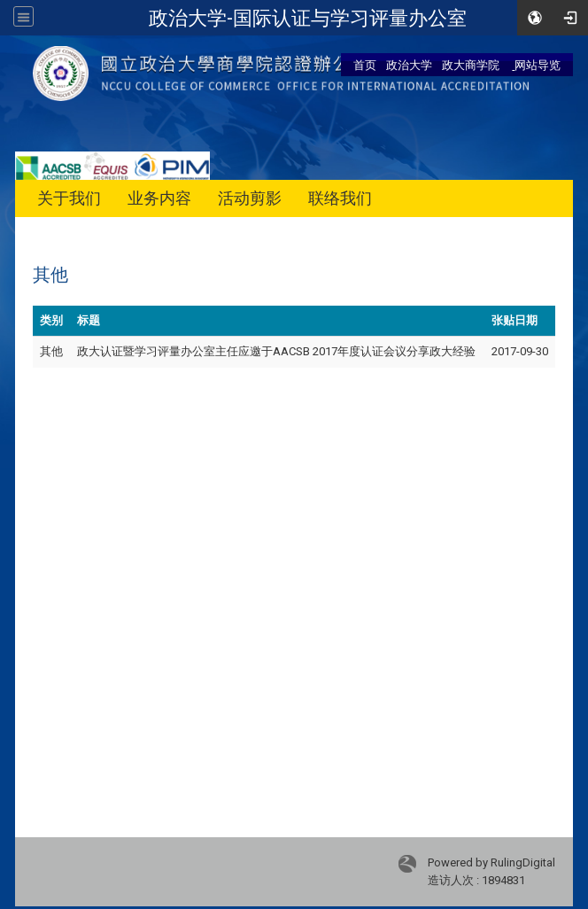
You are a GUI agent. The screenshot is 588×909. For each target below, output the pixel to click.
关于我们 (69, 198)
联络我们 (340, 198)
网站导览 (536, 65)
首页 (365, 65)
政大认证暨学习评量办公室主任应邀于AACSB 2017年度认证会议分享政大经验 (276, 351)
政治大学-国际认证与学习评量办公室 (308, 18)
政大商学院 (471, 65)
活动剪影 (250, 198)
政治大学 (409, 65)
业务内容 (159, 198)
